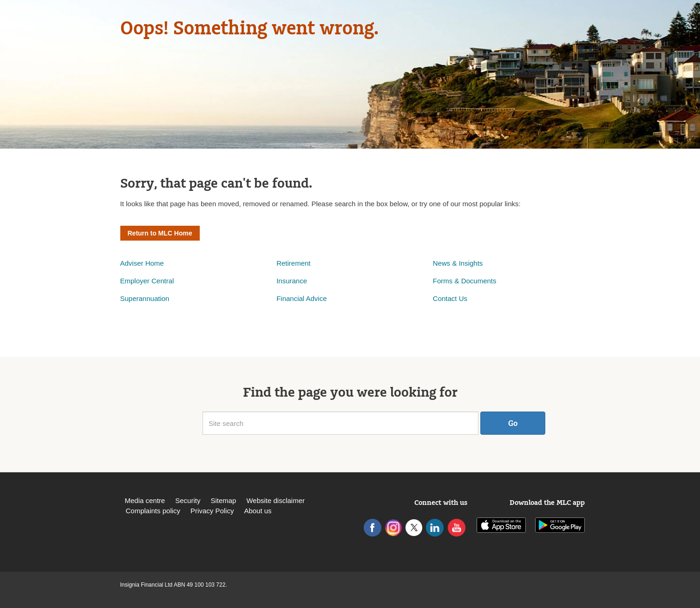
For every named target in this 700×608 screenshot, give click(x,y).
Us (463, 298)
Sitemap (223, 500)
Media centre (145, 500)
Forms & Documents (466, 281)
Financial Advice (301, 298)
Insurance (292, 281)
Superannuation (145, 298)
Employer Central (147, 281)
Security (188, 500)
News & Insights (458, 263)
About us (258, 511)
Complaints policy (153, 511)
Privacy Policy (212, 511)
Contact (446, 298)
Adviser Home (142, 263)
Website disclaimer (275, 500)
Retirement (293, 263)
